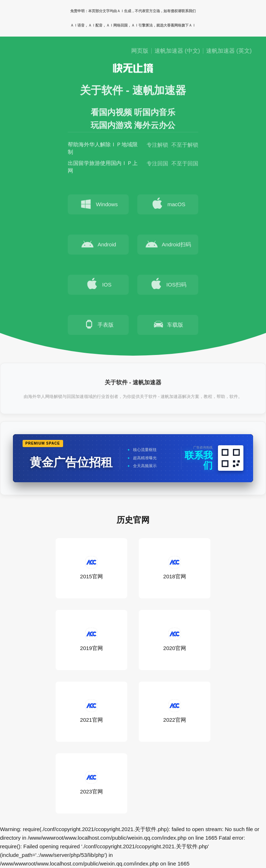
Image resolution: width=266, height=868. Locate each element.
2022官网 (174, 711)
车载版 (168, 326)
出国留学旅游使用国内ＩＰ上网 (103, 168)
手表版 (98, 326)
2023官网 (91, 783)
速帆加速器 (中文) (177, 51)
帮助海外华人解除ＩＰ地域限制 (103, 149)
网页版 (140, 51)
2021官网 (91, 711)
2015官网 (91, 568)
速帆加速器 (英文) (229, 51)
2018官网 (174, 568)
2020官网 (174, 640)
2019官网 (91, 640)
